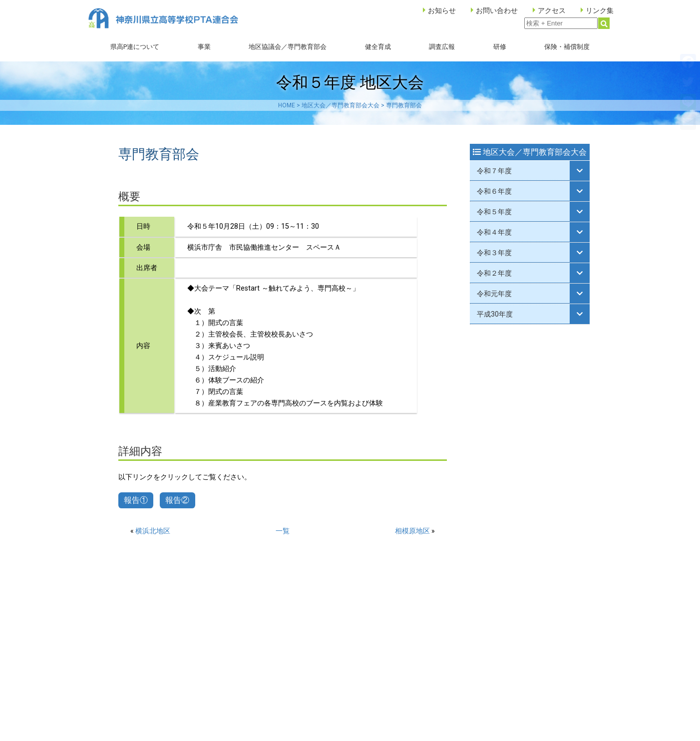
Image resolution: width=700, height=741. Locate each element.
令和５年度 (494, 212)
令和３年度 (494, 253)
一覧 (283, 531)
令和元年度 (494, 294)
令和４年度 (494, 232)
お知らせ (442, 10)
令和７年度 (494, 171)
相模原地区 (412, 531)
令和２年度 (494, 273)
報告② (177, 500)
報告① (136, 500)
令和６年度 (494, 191)
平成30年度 (495, 314)
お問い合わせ (497, 10)
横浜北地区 (153, 531)
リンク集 (600, 10)
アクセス (552, 10)
